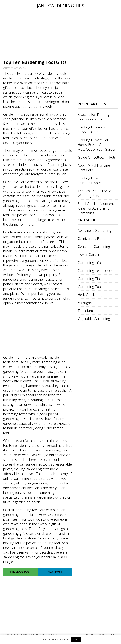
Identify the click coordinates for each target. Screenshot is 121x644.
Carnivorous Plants (92, 238)
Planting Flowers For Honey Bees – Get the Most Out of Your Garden (97, 144)
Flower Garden (89, 254)
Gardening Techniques (95, 270)
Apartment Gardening (94, 230)
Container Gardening (94, 246)
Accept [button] (76, 640)
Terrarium (85, 311)
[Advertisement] (60, 33)
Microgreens (87, 303)
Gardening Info (89, 262)
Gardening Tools (90, 286)
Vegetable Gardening (94, 319)
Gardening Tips (90, 278)
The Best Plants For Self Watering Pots (96, 193)
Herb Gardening (90, 294)
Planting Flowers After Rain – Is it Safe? (94, 180)
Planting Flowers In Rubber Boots (92, 129)
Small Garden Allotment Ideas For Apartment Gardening (96, 208)
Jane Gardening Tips (60, 6)
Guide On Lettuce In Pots (97, 157)
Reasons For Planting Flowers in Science (94, 117)
